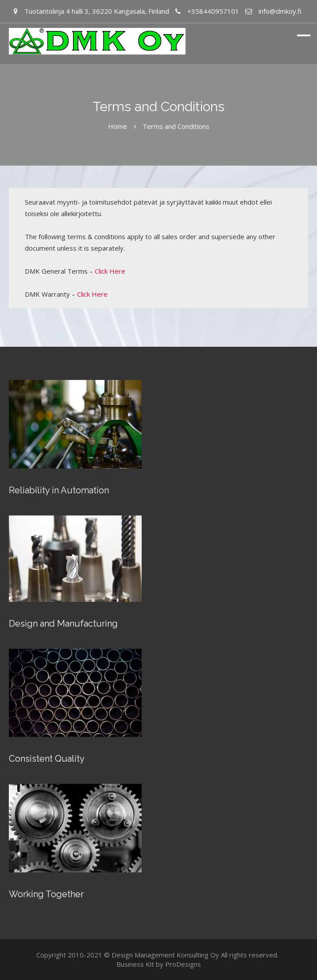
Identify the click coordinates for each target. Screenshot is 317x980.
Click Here (110, 271)
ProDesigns (183, 964)
